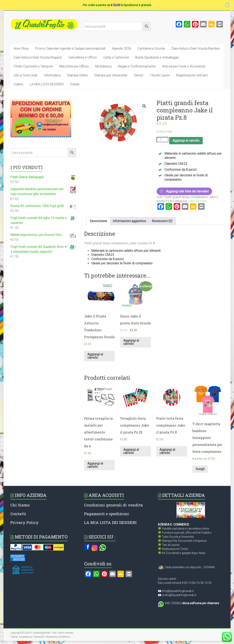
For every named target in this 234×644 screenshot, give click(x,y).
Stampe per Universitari (111, 75)
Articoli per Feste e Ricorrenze (184, 66)
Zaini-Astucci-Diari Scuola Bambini (195, 48)
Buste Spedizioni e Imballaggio (157, 57)
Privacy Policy (24, 522)
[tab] (98, 221)
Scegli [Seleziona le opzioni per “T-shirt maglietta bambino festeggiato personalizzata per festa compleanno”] (200, 469)
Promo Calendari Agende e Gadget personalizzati (70, 48)
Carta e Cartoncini (116, 57)
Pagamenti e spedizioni (107, 514)
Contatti (18, 514)
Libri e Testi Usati (25, 75)
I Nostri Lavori (160, 75)
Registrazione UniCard (192, 75)
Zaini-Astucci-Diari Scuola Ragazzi (38, 57)
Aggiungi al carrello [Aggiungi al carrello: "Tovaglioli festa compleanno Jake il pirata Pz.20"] (131, 451)
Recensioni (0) (162, 221)
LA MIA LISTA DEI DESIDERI (110, 522)
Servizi (139, 75)
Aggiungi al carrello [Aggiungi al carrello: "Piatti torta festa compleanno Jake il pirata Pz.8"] (167, 451)
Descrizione (98, 221)
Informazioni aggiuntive (129, 221)
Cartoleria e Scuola (151, 48)
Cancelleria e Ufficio (83, 57)
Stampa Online (77, 75)
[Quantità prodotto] (162, 140)
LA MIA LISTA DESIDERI (47, 84)
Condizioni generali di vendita (113, 505)
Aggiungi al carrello (186, 141)
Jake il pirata (197, 201)
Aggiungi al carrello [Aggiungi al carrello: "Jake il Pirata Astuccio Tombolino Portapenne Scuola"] (95, 356)
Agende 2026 (121, 48)
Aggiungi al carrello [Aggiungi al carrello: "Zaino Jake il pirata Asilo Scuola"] (131, 342)
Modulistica (103, 66)
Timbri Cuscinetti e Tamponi (33, 66)
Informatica (52, 75)
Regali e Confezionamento (137, 66)
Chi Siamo (20, 505)
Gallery (18, 84)
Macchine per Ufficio (74, 66)
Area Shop (21, 48)
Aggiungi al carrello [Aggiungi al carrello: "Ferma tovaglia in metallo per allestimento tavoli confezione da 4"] (95, 465)
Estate (75, 84)
